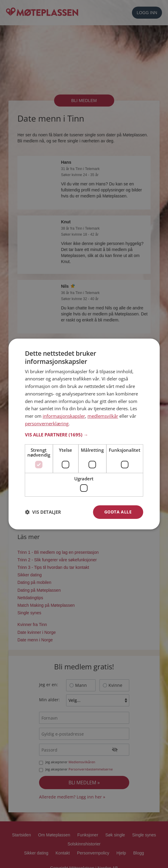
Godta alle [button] (118, 512)
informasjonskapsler (64, 416)
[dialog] (84, 434)
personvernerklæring (47, 423)
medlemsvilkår (103, 416)
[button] (84, 435)
